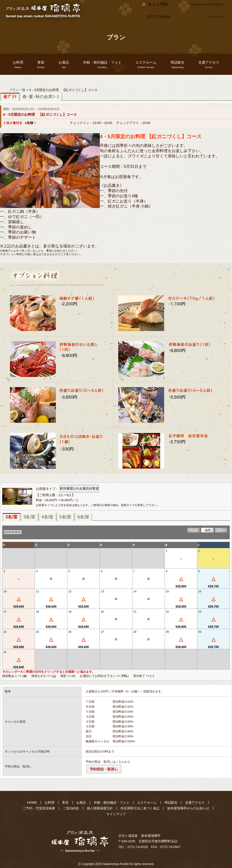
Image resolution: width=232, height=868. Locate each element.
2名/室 (11, 517)
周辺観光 (177, 65)
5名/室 (65, 517)
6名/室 (83, 517)
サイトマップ (116, 814)
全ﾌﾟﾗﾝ (10, 97)
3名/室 (29, 517)
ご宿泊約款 (71, 808)
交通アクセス (209, 65)
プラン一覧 (17, 90)
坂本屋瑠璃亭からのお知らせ (188, 808)
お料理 (18, 65)
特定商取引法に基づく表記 (140, 808)
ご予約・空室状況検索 (39, 808)
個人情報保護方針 (100, 808)
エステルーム (146, 65)
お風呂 (64, 65)
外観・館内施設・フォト (102, 65)
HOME (32, 803)
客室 (41, 65)
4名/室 (47, 517)
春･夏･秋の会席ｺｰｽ (41, 97)
